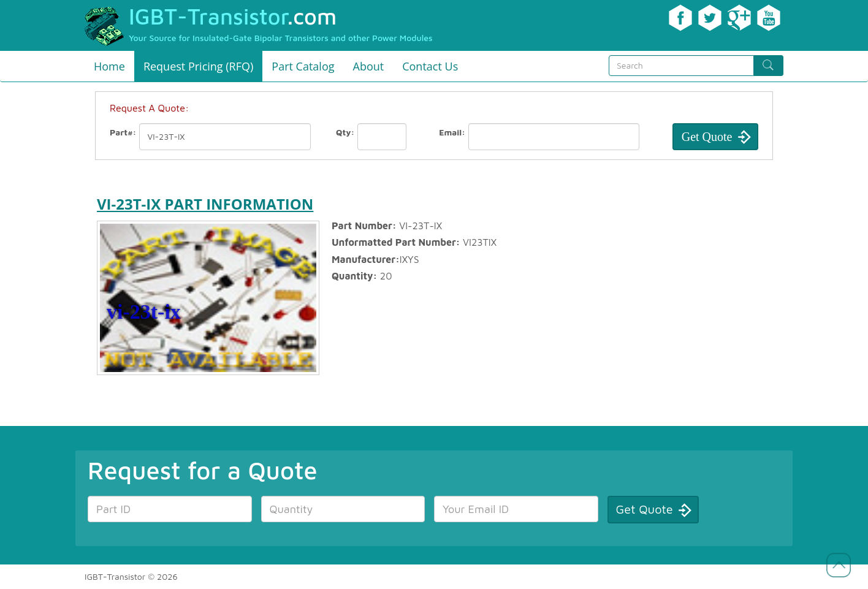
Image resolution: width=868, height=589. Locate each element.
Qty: (345, 132)
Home (109, 66)
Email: (452, 132)
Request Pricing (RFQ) (198, 66)
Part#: (123, 132)
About (369, 66)
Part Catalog (303, 66)
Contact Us (430, 66)
